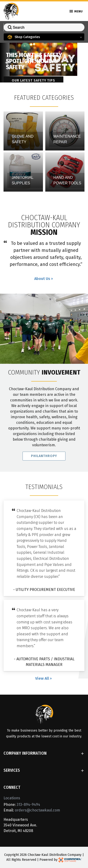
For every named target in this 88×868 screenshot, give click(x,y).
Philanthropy (44, 456)
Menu (76, 11)
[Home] (11, 11)
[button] (7, 63)
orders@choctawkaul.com (37, 810)
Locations (12, 798)
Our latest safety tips (33, 80)
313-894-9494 (28, 805)
